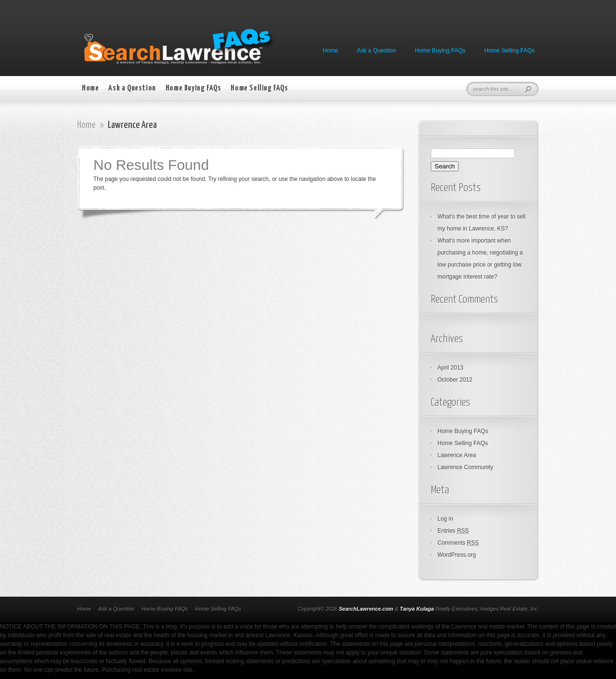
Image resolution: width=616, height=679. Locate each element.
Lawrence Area (457, 455)
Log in (445, 519)
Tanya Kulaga (417, 609)
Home (331, 51)
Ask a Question (377, 51)
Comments (458, 543)
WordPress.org (457, 555)
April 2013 (450, 368)
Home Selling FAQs (509, 51)
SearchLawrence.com (366, 609)
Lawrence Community (465, 467)
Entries (453, 531)
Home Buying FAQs (440, 51)
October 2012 (455, 380)
